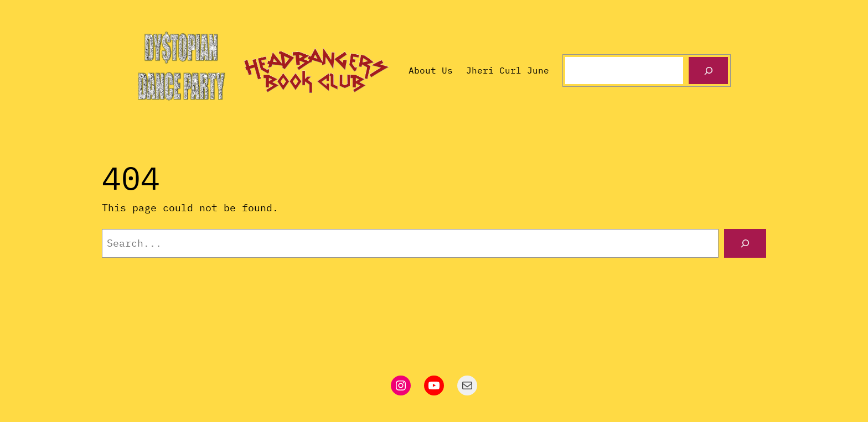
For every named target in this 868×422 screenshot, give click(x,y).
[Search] (708, 71)
